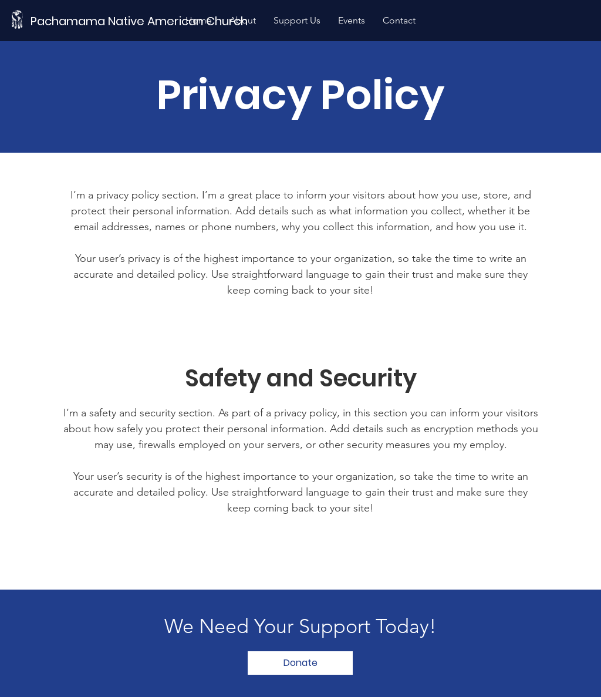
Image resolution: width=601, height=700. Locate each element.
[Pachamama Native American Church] (142, 21)
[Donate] (300, 663)
